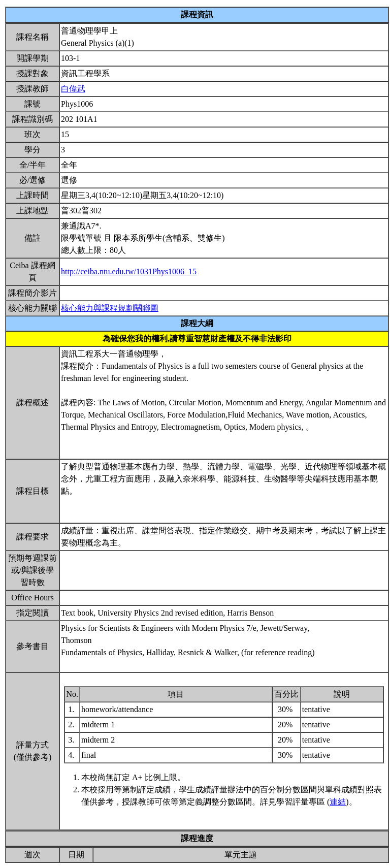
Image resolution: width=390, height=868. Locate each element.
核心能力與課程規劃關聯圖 (110, 308)
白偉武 (73, 89)
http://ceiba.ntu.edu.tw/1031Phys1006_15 (129, 271)
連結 (338, 802)
